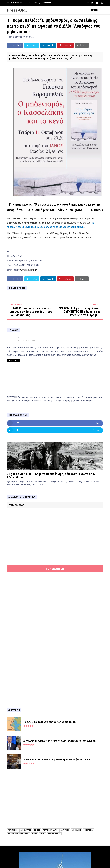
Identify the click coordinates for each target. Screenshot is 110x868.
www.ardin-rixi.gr (27, 270)
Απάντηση (14, 361)
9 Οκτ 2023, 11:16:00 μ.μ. (28, 341)
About (35, 3)
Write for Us (47, 3)
